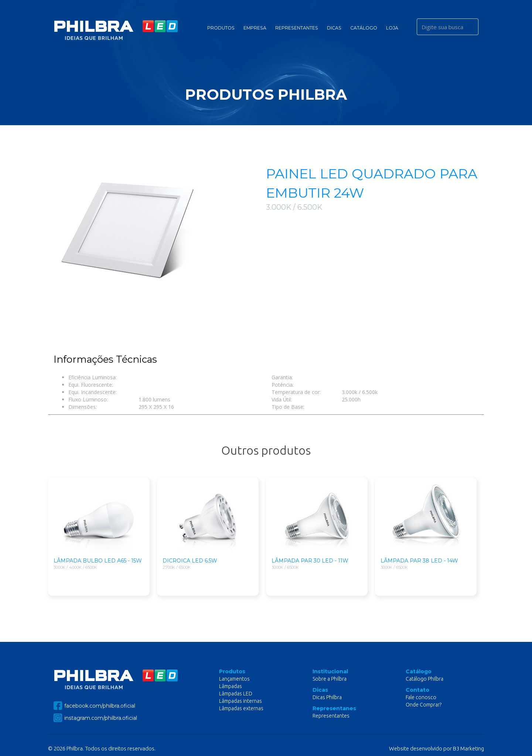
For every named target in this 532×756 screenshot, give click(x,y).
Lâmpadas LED (236, 694)
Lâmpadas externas (241, 708)
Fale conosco (421, 697)
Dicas (334, 28)
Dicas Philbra (327, 697)
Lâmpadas (231, 686)
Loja (392, 28)
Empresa (255, 28)
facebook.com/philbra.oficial (94, 706)
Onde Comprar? (424, 705)
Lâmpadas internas (241, 701)
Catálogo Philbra (424, 679)
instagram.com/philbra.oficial (95, 718)
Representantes (297, 28)
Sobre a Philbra (330, 679)
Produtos (221, 28)
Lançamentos (234, 679)
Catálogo (364, 28)
